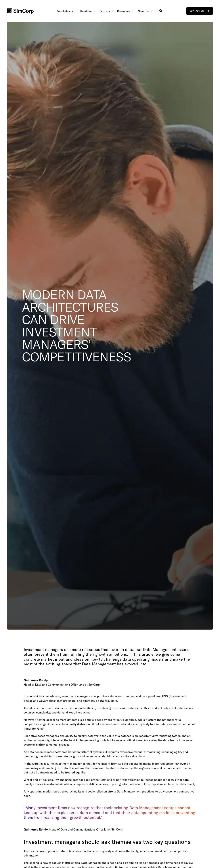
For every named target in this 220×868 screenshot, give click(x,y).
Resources (126, 11)
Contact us (200, 11)
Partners (107, 11)
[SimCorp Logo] (20, 11)
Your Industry (67, 11)
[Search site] (161, 11)
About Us (145, 11)
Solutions (88, 11)
